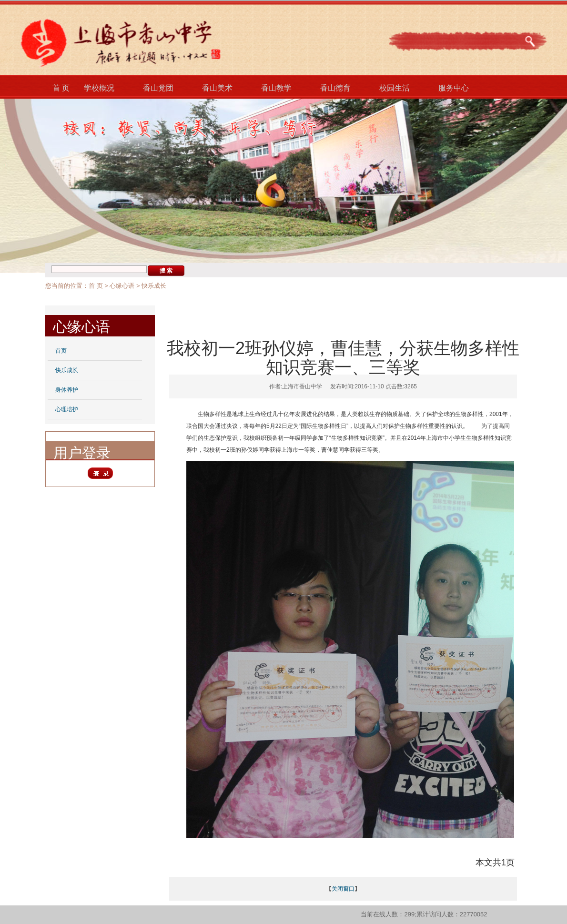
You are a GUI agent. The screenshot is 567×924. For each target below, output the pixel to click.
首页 (61, 351)
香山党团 (158, 88)
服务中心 (454, 88)
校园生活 (395, 88)
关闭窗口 (343, 889)
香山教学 (276, 88)
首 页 (61, 88)
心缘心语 (122, 286)
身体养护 (67, 390)
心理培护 (67, 409)
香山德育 (335, 88)
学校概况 (99, 88)
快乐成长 (154, 286)
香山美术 (217, 88)
